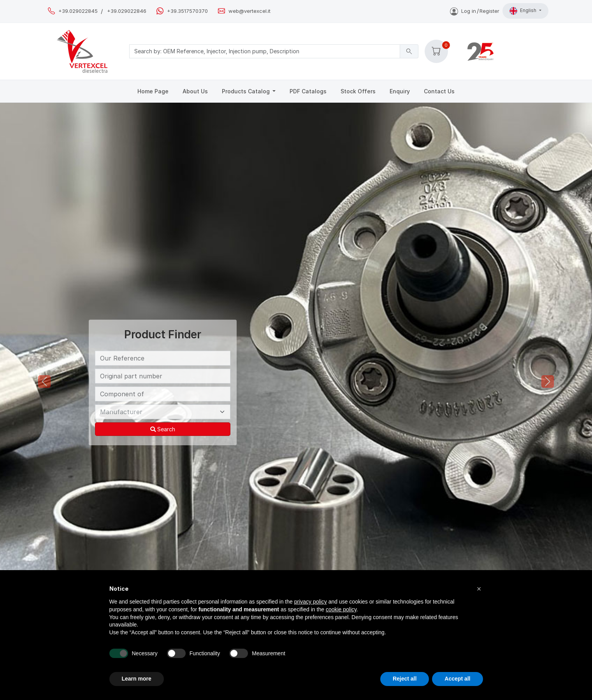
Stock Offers (358, 91)
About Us (195, 91)
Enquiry (400, 91)
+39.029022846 (127, 11)
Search (163, 429)
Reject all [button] (405, 679)
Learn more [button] (137, 679)
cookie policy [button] (341, 609)
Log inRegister (475, 11)
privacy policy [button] (311, 602)
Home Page (153, 91)
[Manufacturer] (163, 412)
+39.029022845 (78, 11)
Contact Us (439, 91)
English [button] (523, 11)
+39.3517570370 (187, 11)
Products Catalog (247, 91)
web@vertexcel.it (249, 11)
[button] (436, 51)
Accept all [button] (457, 679)
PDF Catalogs (308, 91)
